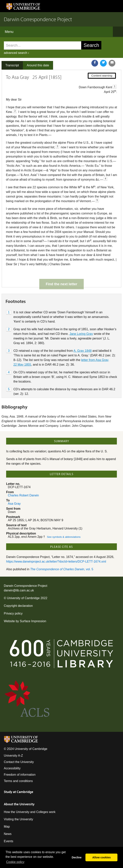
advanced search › (16, 53)
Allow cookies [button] (102, 857)
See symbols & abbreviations (64, 523)
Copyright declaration (18, 592)
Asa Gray (14, 490)
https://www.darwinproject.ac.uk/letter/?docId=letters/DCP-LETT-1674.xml (56, 548)
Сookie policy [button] (15, 862)
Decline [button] (77, 857)
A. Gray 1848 (83, 337)
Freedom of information (20, 761)
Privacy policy (13, 600)
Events (9, 828)
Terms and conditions (18, 768)
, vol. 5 (62, 556)
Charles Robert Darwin (23, 482)
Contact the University (19, 748)
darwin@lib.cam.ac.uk (19, 577)
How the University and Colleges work (30, 798)
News (8, 820)
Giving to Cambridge (18, 842)
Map (7, 813)
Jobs (7, 835)
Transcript (12, 65)
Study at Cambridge (18, 778)
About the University (19, 791)
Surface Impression (33, 608)
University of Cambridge (23, 585)
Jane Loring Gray (81, 320)
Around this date (38, 65)
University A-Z (13, 742)
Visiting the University (18, 806)
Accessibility (12, 755)
